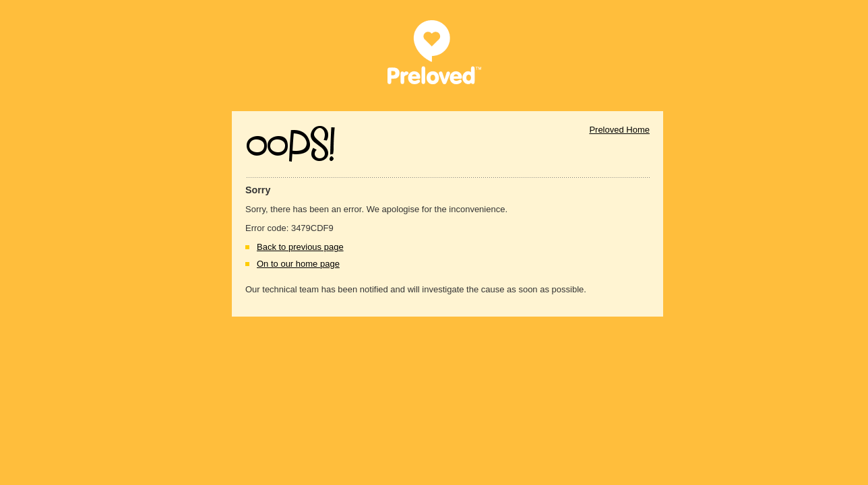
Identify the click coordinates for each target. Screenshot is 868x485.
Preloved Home (619, 130)
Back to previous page (300, 247)
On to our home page (298, 264)
